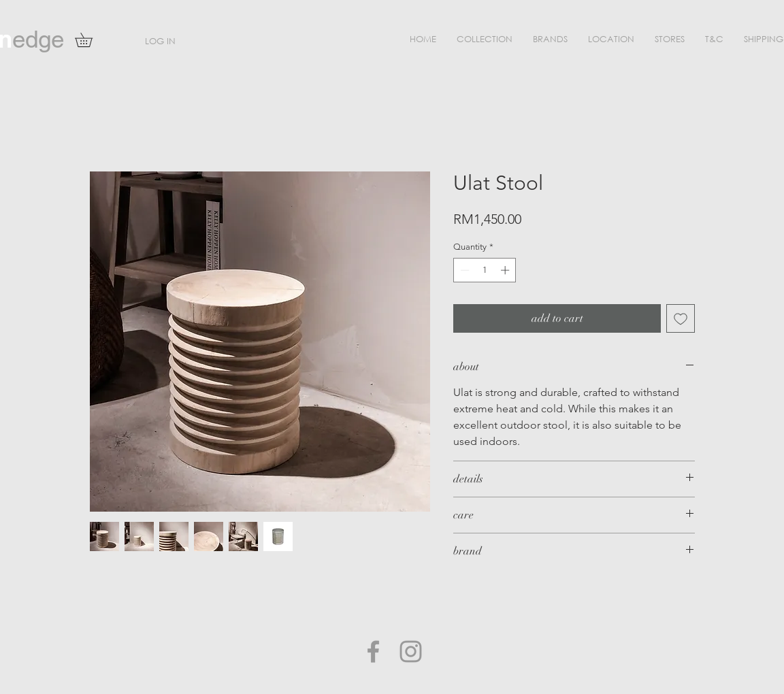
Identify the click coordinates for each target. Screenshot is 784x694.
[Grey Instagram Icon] (411, 651)
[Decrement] (463, 270)
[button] (485, 39)
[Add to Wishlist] (681, 318)
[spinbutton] (485, 270)
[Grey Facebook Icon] (373, 651)
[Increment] (506, 270)
